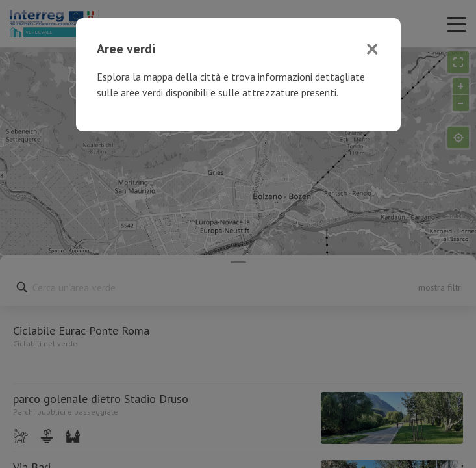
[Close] (372, 48)
